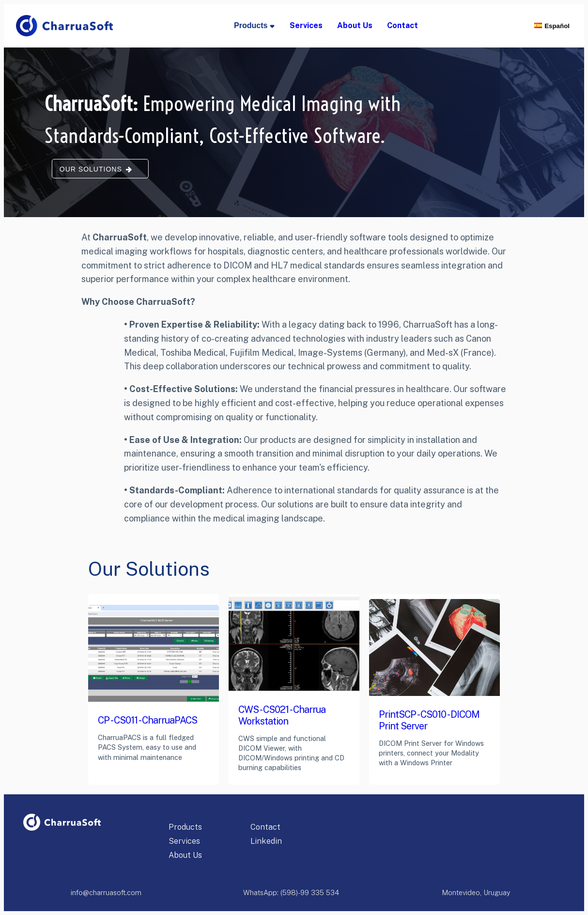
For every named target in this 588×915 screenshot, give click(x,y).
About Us (185, 855)
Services (184, 841)
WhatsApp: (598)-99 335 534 (291, 892)
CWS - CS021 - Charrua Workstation (282, 715)
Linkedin (266, 841)
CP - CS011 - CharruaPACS (147, 720)
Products (185, 827)
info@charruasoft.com (106, 892)
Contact (265, 827)
